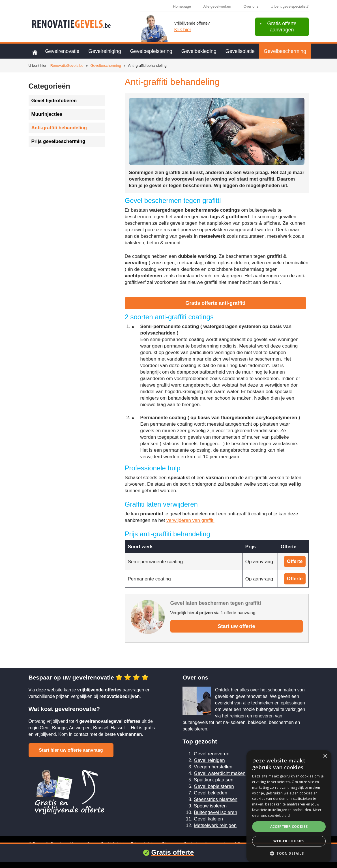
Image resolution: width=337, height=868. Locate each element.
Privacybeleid (142, 844)
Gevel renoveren (212, 754)
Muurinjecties (47, 114)
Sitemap (169, 844)
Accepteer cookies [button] (289, 827)
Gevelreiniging (105, 51)
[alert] (289, 806)
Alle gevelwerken (217, 6)
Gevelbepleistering (151, 51)
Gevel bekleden (211, 793)
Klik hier (183, 30)
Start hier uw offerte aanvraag (71, 750)
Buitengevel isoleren (215, 812)
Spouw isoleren (210, 806)
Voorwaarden (82, 844)
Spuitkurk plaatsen (214, 780)
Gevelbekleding (199, 51)
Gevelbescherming (285, 51)
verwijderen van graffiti (190, 520)
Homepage (182, 6)
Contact (190, 844)
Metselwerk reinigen (215, 825)
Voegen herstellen (213, 767)
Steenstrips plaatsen (216, 799)
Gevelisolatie (240, 51)
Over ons (251, 6)
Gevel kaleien (208, 819)
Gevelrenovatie (62, 51)
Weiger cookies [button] (289, 841)
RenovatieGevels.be (67, 66)
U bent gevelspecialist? (290, 6)
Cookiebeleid (112, 844)
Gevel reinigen (209, 760)
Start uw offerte (236, 626)
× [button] (325, 756)
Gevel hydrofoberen (54, 101)
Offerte (295, 561)
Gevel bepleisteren (214, 786)
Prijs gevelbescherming (58, 141)
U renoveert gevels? (222, 844)
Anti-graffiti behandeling (59, 128)
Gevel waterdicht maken (220, 773)
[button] (289, 853)
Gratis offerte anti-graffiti (215, 303)
